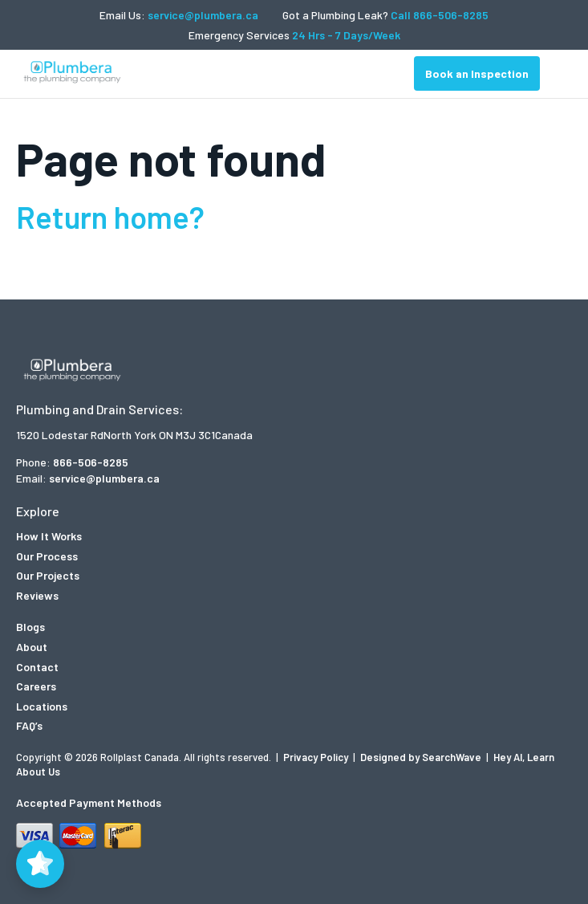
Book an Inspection (477, 73)
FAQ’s (29, 725)
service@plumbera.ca (203, 15)
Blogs (30, 627)
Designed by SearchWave (422, 757)
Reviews (37, 595)
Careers (36, 686)
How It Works (49, 536)
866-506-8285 (91, 462)
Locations (42, 706)
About (32, 647)
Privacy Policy (317, 757)
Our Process (47, 556)
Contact (37, 667)
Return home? (110, 217)
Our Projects (48, 575)
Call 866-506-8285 (440, 15)
